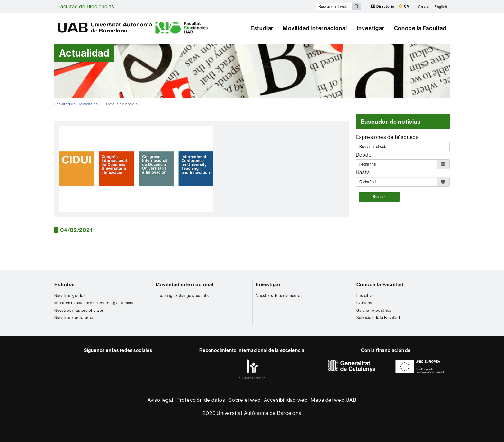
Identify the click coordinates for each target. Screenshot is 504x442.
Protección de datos (201, 400)
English (441, 6)
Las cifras (366, 296)
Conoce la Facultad (420, 28)
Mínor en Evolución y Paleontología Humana (94, 303)
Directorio (383, 6)
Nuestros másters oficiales (79, 310)
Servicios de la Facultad (378, 317)
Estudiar (262, 28)
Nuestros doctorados (74, 317)
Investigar (371, 28)
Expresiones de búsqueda (387, 137)
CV (404, 6)
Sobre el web (245, 400)
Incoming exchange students (182, 296)
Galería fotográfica (374, 310)
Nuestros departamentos (279, 296)
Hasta (363, 172)
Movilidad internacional (185, 284)
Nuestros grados (70, 296)
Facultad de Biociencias (86, 6)
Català (424, 6)
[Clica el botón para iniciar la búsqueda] (357, 6)
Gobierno (365, 303)
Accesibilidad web (286, 400)
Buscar (379, 197)
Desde (364, 155)
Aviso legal (160, 400)
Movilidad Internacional (315, 28)
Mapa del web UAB (334, 400)
